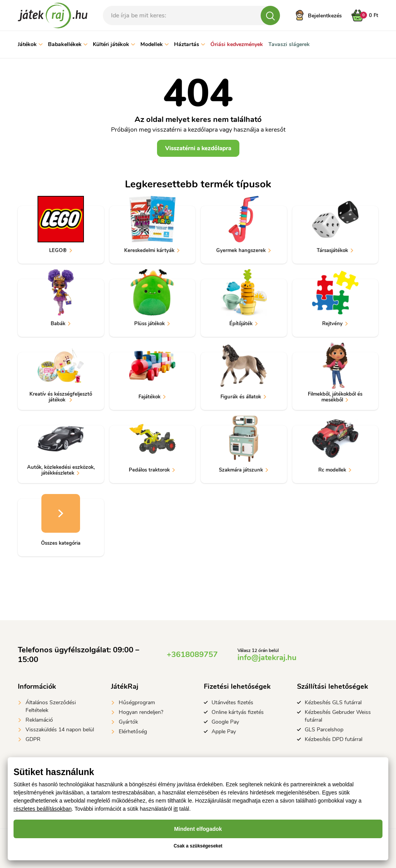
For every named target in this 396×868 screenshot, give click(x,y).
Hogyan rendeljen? (141, 712)
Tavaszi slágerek (289, 44)
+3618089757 (192, 654)
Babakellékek (68, 44)
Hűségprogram (137, 702)
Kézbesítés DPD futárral (334, 739)
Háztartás (189, 44)
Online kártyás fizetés (238, 712)
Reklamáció (39, 720)
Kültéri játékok (114, 44)
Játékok (30, 44)
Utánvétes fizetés (232, 702)
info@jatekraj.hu (267, 658)
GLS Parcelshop (324, 730)
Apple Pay (224, 732)
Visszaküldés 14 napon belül (60, 730)
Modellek (154, 44)
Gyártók (128, 722)
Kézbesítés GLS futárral (333, 702)
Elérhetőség (133, 732)
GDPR (33, 739)
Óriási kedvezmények (237, 44)
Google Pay (225, 722)
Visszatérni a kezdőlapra (198, 148)
